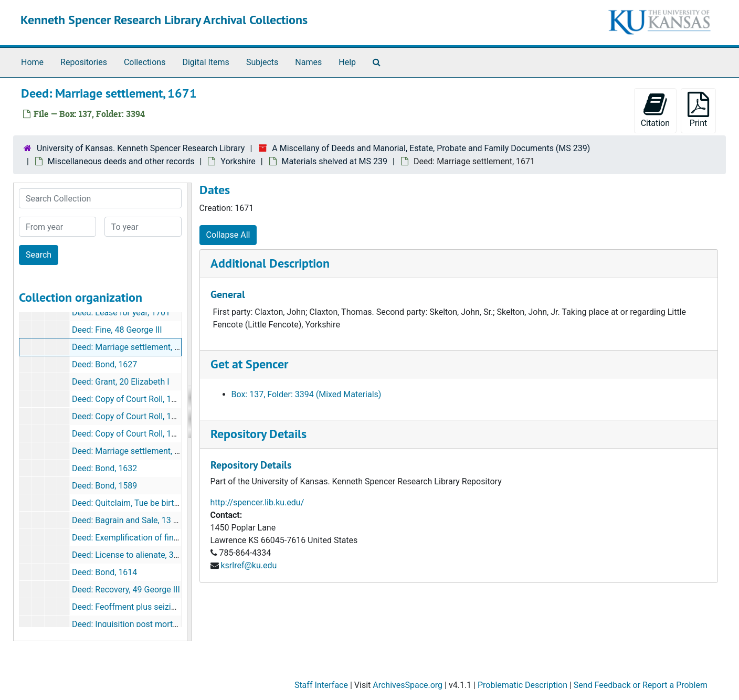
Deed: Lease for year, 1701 (121, 312)
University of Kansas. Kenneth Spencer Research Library (141, 148)
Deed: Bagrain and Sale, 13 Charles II (140, 520)
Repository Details (258, 434)
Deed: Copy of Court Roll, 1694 (129, 434)
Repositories (84, 62)
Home (32, 62)
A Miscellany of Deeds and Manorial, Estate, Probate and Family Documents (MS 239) (431, 148)
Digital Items (205, 62)
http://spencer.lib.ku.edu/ (257, 502)
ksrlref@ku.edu (249, 565)
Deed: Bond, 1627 (104, 364)
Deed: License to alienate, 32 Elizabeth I (145, 555)
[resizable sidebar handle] (189, 412)
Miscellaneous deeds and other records (121, 161)
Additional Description (270, 263)
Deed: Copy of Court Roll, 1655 (129, 399)
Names (308, 62)
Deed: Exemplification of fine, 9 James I (145, 538)
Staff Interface (321, 685)
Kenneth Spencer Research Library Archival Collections (164, 20)
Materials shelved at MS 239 (335, 161)
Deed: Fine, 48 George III (117, 330)
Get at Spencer (249, 364)
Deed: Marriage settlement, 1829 (133, 451)
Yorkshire (238, 161)
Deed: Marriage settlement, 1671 (133, 347)
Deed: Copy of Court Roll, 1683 (129, 416)
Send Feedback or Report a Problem (641, 685)
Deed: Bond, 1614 (104, 572)
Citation (655, 110)
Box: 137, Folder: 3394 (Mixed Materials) (307, 394)
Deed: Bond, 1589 (104, 486)
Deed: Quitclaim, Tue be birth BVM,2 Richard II (157, 503)
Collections (145, 62)
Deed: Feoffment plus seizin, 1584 (135, 607)
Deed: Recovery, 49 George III (126, 590)
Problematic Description (522, 685)
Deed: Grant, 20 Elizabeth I (121, 382)
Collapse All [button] (228, 235)
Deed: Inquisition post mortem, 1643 (140, 624)
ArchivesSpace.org (408, 685)
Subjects (262, 62)
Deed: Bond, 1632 (104, 468)
